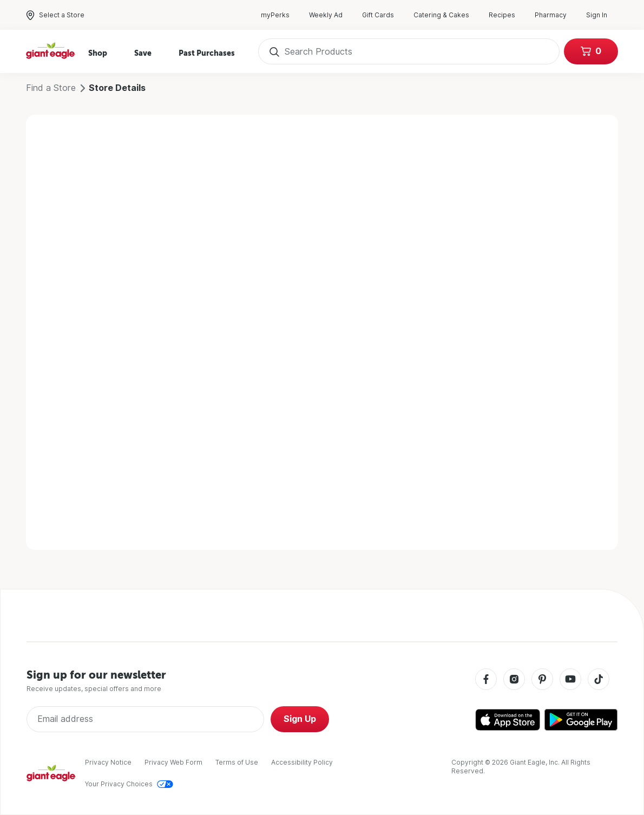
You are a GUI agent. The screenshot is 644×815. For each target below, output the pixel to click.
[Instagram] (514, 680)
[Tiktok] (599, 680)
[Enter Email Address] (145, 719)
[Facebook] (486, 680)
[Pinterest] (542, 680)
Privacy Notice (108, 762)
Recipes (507, 15)
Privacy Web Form (173, 762)
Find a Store (51, 88)
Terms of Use (237, 762)
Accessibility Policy (302, 762)
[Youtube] (570, 680)
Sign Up (300, 719)
